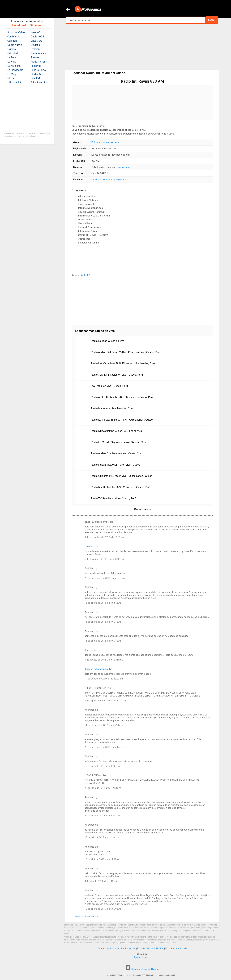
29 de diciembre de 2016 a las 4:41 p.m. (105, 747)
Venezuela (182, 949)
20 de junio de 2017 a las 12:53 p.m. (103, 788)
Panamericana (38, 53)
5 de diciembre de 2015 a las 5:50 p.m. (104, 559)
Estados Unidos (155, 949)
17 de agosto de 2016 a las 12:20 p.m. (104, 679)
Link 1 (87, 275)
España (141, 949)
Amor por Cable (16, 32)
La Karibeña (14, 66)
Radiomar (36, 66)
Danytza (89, 650)
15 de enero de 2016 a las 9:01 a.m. (103, 622)
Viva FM (35, 78)
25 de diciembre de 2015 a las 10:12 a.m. (106, 578)
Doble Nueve (15, 45)
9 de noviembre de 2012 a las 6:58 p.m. (105, 537)
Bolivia (113, 949)
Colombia (123, 949)
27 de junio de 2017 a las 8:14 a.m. (102, 816)
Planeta (35, 57)
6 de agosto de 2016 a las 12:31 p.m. (104, 660)
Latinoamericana (110, 142)
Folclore (96, 142)
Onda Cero (36, 41)
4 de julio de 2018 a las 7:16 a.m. (101, 881)
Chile (133, 949)
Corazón (12, 41)
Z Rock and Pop (40, 83)
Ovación (35, 49)
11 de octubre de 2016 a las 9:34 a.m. (104, 725)
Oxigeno (35, 45)
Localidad (19, 25)
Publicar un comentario (87, 917)
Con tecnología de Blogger (142, 969)
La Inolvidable (15, 70)
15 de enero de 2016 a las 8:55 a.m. (103, 603)
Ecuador (170, 949)
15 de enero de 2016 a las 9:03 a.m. (103, 641)
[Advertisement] (142, 47)
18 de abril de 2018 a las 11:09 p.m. (103, 859)
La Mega (12, 74)
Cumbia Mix (14, 37)
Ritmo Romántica (40, 62)
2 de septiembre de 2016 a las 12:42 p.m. (106, 701)
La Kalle (12, 62)
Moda (11, 78)
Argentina (103, 949)
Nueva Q (35, 32)
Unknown (89, 547)
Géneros (35, 25)
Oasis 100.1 (37, 37)
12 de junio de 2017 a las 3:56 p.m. (102, 766)
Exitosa (12, 49)
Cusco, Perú (123, 167)
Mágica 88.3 (14, 83)
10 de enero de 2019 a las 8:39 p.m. (103, 909)
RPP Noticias (38, 70)
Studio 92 (36, 74)
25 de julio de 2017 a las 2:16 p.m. (102, 837)
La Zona (12, 57)
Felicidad (13, 53)
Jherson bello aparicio (96, 669)
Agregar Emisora (142, 957)
